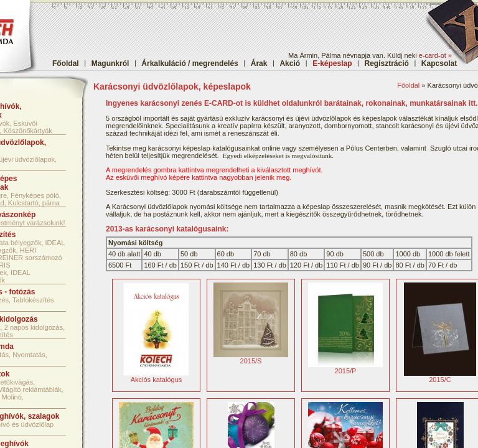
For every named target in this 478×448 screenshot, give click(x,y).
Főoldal (66, 63)
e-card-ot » (435, 55)
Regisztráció (387, 63)
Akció (290, 63)
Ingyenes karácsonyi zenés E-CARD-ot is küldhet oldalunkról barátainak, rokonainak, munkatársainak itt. (292, 103)
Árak (259, 63)
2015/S (251, 358)
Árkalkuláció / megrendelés (190, 63)
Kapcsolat (439, 63)
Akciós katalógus (156, 376)
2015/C (440, 376)
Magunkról (110, 63)
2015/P (345, 368)
